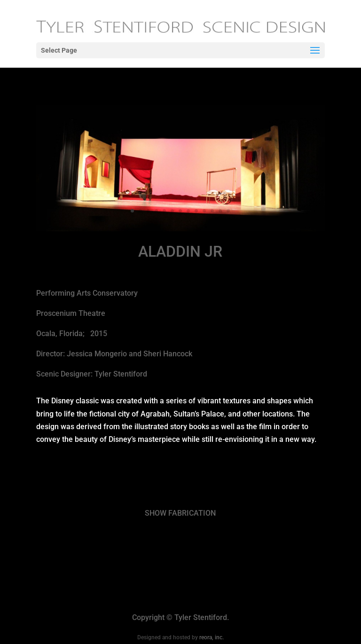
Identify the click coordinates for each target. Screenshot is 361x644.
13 (228, 211)
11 (212, 211)
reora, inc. (212, 637)
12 (220, 211)
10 (204, 211)
